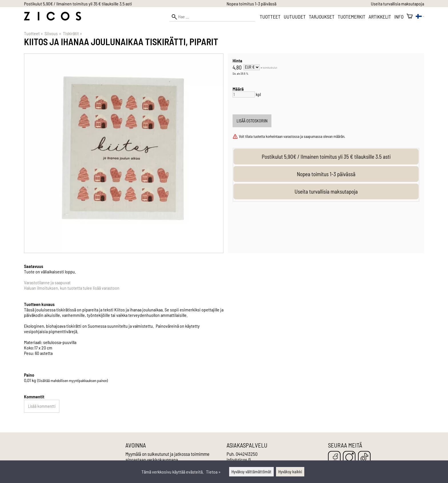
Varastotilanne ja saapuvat (47, 282)
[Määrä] (244, 95)
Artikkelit (380, 17)
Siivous (53, 33)
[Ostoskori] (410, 17)
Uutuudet (295, 17)
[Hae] (212, 17)
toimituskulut (270, 67)
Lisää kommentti (42, 406)
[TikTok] (364, 458)
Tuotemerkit (352, 17)
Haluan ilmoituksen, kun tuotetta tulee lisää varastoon (72, 288)
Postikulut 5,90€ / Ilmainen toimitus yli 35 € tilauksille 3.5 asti (78, 4)
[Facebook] (334, 458)
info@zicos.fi (239, 460)
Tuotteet (270, 17)
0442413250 (247, 454)
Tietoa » (213, 472)
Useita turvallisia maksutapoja (397, 4)
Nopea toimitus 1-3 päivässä (251, 4)
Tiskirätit (72, 33)
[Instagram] (349, 458)
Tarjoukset (322, 17)
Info (399, 17)
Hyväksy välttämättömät (251, 472)
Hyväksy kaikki (290, 472)
